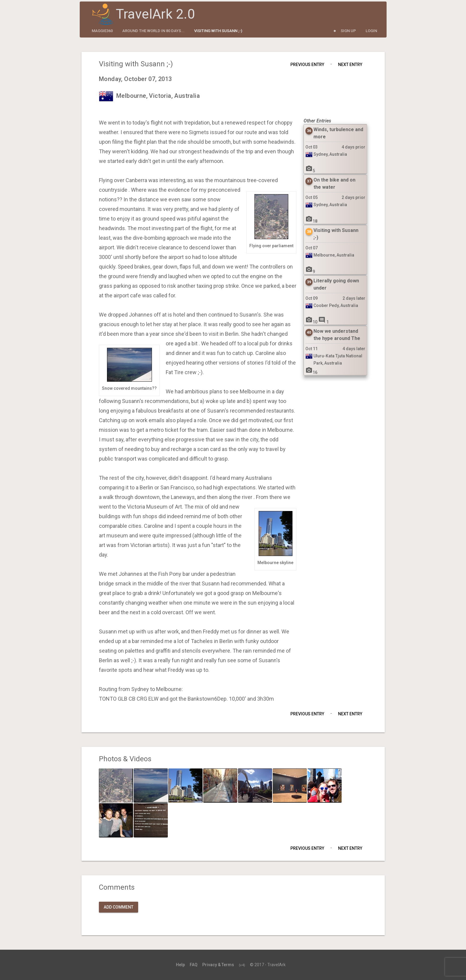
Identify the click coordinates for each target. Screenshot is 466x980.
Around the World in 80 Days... (153, 31)
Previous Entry (307, 65)
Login (371, 31)
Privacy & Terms (218, 965)
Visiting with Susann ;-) (218, 31)
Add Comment (119, 907)
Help (180, 965)
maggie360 (102, 31)
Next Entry (350, 65)
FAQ (194, 965)
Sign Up (348, 31)
